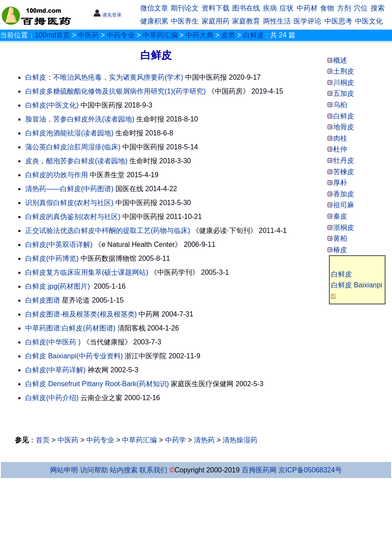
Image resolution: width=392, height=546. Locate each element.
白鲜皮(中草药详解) (56, 370)
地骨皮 (344, 127)
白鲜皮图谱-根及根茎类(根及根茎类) (81, 314)
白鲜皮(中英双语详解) (59, 244)
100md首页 (52, 35)
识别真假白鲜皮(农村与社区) (69, 203)
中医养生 (185, 21)
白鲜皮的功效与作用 (57, 175)
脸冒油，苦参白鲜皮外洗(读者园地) (80, 119)
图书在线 (246, 8)
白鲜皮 (253, 35)
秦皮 (340, 216)
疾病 (270, 8)
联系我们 (153, 470)
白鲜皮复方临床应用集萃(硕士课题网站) (87, 272)
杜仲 (340, 149)
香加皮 (344, 194)
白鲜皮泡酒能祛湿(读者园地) (69, 133)
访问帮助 (94, 470)
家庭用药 (216, 21)
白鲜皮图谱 (43, 300)
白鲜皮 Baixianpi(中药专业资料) (74, 356)
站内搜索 (124, 470)
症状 (287, 8)
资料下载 (216, 8)
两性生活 (277, 21)
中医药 (88, 35)
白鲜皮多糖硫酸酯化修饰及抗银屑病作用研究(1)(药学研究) (115, 91)
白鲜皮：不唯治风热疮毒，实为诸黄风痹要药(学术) (104, 77)
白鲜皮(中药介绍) (52, 398)
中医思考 (338, 21)
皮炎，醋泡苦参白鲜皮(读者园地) (76, 161)
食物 (327, 8)
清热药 (204, 440)
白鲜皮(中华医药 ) (53, 342)
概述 (340, 60)
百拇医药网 (259, 470)
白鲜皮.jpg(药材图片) (57, 286)
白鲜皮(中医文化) (52, 105)
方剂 (344, 8)
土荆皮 (344, 71)
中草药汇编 (160, 35)
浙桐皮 (344, 227)
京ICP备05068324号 (310, 470)
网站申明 (64, 470)
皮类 (228, 35)
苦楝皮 (344, 172)
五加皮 (344, 93)
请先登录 (107, 15)
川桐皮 (344, 83)
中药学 (176, 440)
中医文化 (369, 21)
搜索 (378, 8)
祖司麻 (344, 205)
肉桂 (340, 138)
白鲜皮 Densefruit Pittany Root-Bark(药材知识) (97, 384)
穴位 (361, 8)
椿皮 (340, 250)
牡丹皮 (344, 160)
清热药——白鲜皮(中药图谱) (69, 189)
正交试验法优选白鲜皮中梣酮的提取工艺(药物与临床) (108, 231)
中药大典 (199, 35)
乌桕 (340, 105)
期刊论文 (185, 8)
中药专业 (121, 35)
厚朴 (340, 183)
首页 (43, 440)
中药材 (307, 8)
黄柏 (340, 238)
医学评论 (308, 21)
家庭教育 (246, 21)
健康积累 (154, 21)
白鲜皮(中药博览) (52, 258)
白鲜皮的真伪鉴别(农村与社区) (73, 217)
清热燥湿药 (240, 440)
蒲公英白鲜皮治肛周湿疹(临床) (73, 147)
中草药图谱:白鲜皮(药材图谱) (70, 328)
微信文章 (154, 8)
